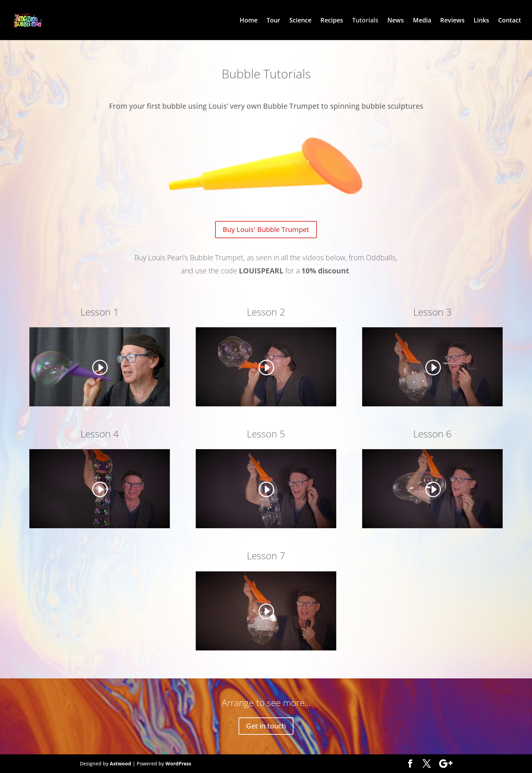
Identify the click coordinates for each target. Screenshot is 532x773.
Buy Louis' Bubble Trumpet (266, 229)
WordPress (178, 764)
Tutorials (365, 21)
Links (481, 21)
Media (422, 21)
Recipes (332, 21)
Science (300, 21)
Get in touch (266, 726)
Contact (510, 21)
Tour (273, 21)
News (396, 21)
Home (249, 21)
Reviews (452, 21)
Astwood (120, 764)
